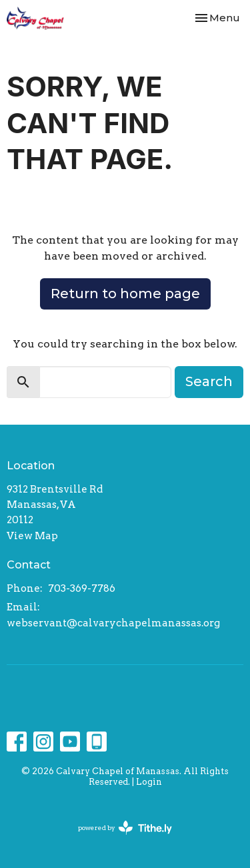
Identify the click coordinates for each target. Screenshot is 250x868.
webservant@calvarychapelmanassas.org (113, 623)
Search (209, 381)
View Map (32, 536)
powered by (125, 828)
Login (149, 782)
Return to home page (125, 294)
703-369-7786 (82, 588)
